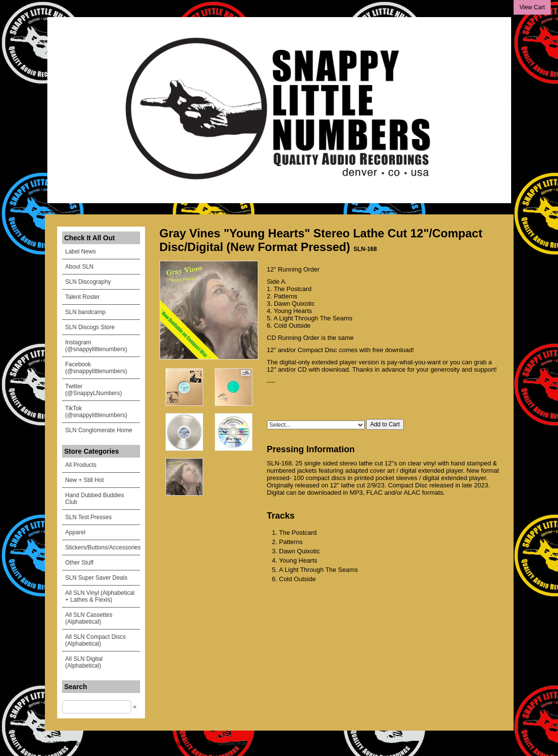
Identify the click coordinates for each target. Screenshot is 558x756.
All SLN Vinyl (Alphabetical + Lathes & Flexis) (100, 596)
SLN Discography (88, 282)
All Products (81, 465)
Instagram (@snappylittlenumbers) (96, 346)
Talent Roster (83, 297)
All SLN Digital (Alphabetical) (84, 662)
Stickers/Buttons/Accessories (103, 547)
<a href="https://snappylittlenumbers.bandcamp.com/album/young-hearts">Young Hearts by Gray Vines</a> (384, 400)
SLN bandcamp (86, 312)
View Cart (532, 7)
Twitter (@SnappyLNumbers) (94, 390)
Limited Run (233, 743)
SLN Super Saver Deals (96, 578)
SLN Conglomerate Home (99, 430)
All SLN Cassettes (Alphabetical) (89, 618)
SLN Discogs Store (90, 327)
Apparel (75, 532)
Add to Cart (385, 424)
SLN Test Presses (89, 517)
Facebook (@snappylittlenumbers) (96, 368)
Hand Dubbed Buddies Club (95, 499)
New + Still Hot (85, 480)
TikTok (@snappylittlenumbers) (96, 412)
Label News (81, 252)
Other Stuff (80, 563)
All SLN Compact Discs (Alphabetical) (96, 640)
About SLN (80, 267)
